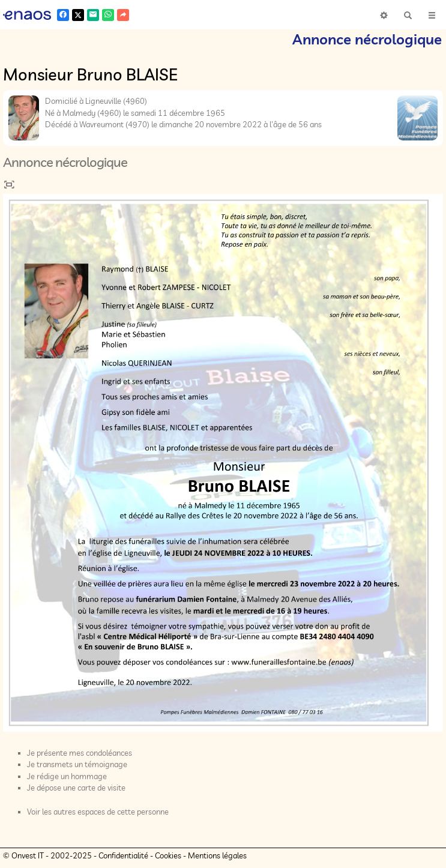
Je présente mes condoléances (80, 753)
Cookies (168, 855)
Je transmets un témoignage (77, 764)
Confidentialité (123, 855)
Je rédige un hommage (67, 776)
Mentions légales (217, 855)
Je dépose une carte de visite (76, 788)
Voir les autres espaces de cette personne (98, 812)
